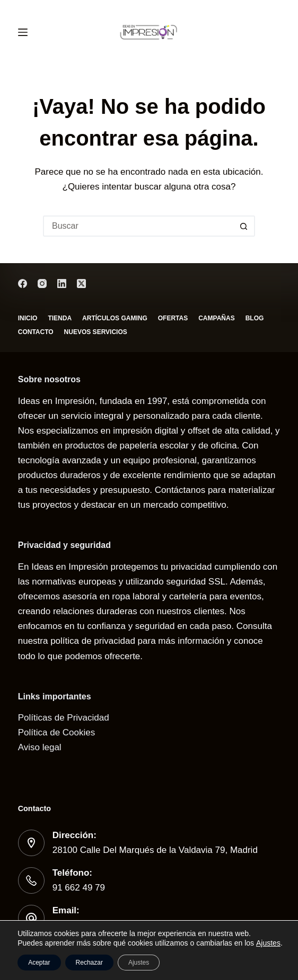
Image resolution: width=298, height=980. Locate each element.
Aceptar (39, 963)
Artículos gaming (115, 318)
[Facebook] (23, 284)
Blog (255, 318)
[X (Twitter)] (81, 284)
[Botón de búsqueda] (244, 226)
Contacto (36, 332)
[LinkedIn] (62, 284)
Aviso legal (40, 747)
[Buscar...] (138, 226)
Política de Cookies (57, 732)
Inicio (28, 318)
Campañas (216, 318)
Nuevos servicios (96, 332)
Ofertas (173, 318)
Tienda (60, 318)
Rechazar (89, 963)
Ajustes (268, 943)
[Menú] (23, 32)
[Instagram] (42, 284)
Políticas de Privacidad (64, 718)
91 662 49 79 (79, 888)
